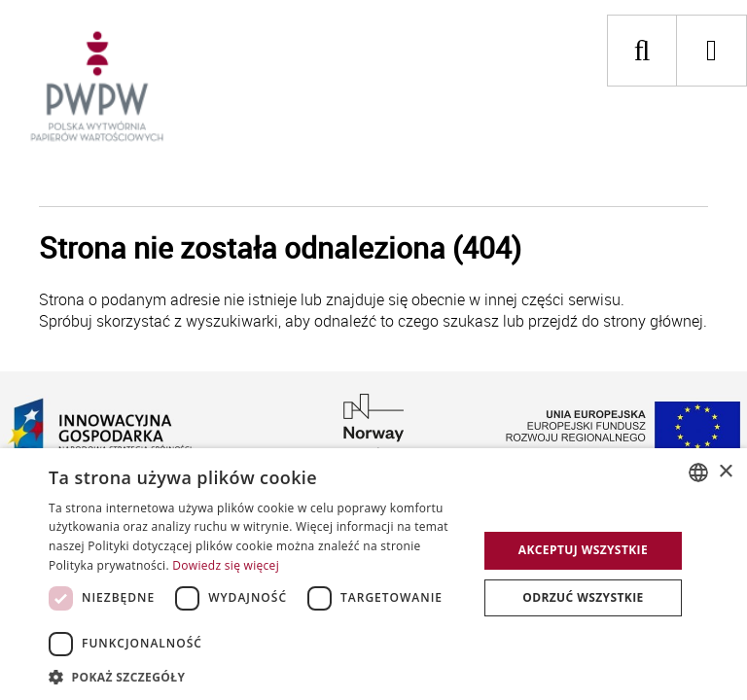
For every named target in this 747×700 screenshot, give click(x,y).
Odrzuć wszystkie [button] (583, 597)
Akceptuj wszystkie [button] (583, 550)
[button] (257, 676)
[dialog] (373, 574)
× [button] (725, 472)
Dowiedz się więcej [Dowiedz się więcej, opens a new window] (226, 565)
